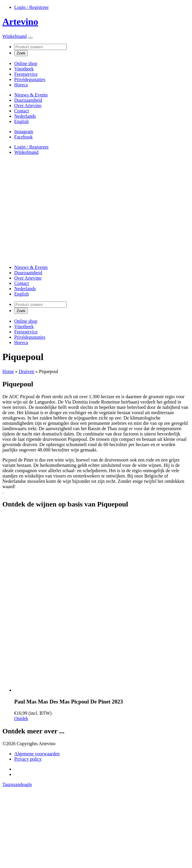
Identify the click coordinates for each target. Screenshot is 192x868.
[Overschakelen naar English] (21, 121)
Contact (22, 111)
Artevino (20, 22)
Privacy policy (28, 759)
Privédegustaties (30, 79)
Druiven (26, 371)
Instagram (24, 132)
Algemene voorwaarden (37, 754)
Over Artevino (28, 105)
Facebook (23, 137)
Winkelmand (15, 36)
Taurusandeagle (17, 784)
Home (8, 371)
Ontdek (21, 718)
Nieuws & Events (31, 95)
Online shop (26, 63)
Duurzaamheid (28, 100)
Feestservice (26, 74)
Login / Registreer (31, 7)
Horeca (21, 85)
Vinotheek (24, 69)
